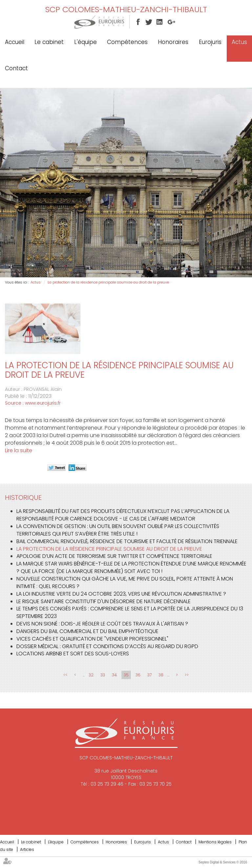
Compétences (127, 42)
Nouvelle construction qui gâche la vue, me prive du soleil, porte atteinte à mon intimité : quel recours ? (125, 582)
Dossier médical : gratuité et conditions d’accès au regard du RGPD (107, 646)
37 (149, 675)
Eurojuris (210, 42)
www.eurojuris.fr (43, 403)
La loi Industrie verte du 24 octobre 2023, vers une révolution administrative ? (121, 594)
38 (161, 675)
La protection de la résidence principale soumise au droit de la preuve (108, 282)
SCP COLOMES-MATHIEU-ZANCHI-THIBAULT (126, 9)
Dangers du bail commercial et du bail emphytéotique (87, 631)
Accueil (15, 42)
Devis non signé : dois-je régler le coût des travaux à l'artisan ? (102, 624)
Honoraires (173, 42)
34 (114, 675)
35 (126, 675)
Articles (27, 849)
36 (138, 675)
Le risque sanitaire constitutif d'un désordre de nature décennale (104, 601)
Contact (16, 68)
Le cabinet (49, 42)
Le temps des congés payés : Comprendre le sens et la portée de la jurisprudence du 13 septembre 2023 (130, 612)
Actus (239, 42)
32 (91, 675)
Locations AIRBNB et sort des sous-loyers (73, 654)
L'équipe (85, 42)
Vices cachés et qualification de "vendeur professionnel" (92, 639)
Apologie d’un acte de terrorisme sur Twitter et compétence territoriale (114, 556)
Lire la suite (19, 450)
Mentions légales (215, 842)
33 (103, 675)
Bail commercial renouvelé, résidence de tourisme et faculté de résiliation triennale (127, 541)
